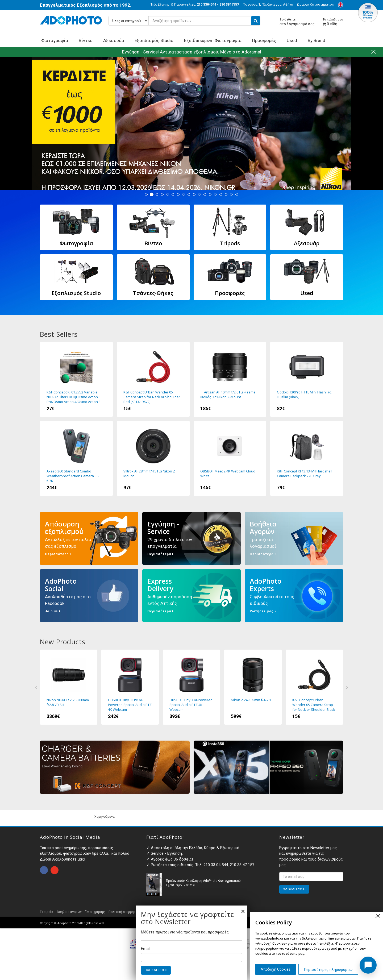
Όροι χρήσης (95, 912)
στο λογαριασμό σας (297, 22)
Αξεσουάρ (114, 40)
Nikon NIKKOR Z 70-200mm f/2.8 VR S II (69, 687)
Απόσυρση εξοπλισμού (89, 538)
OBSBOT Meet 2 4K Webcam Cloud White (230, 458)
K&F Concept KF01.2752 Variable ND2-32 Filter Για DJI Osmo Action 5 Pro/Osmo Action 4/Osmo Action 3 (76, 379)
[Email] (191, 957)
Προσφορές (264, 40)
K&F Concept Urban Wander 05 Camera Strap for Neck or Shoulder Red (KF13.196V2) (153, 379)
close (378, 916)
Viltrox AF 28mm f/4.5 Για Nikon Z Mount (153, 458)
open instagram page (55, 870)
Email (146, 949)
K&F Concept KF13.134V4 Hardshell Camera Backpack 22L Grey (307, 458)
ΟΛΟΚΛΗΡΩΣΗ (156, 970)
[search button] (256, 21)
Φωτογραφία (55, 40)
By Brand (317, 40)
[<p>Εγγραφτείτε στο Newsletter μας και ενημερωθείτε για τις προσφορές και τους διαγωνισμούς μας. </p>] (311, 877)
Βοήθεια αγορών (69, 912)
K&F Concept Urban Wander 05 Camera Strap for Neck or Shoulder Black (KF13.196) (314, 687)
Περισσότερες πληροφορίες (328, 970)
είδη (333, 22)
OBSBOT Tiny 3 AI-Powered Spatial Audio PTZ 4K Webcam (191, 687)
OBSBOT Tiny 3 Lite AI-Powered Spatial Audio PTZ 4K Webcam (130, 687)
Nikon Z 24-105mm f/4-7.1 (253, 687)
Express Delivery (191, 596)
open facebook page (44, 870)
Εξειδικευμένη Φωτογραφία (213, 40)
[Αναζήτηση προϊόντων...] (184, 21)
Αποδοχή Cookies (276, 969)
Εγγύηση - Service (191, 538)
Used (292, 40)
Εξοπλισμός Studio (154, 40)
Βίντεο (86, 40)
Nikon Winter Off (191, 123)
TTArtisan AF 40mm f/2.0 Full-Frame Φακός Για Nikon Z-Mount (230, 379)
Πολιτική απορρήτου (124, 912)
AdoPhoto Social (89, 596)
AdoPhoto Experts (294, 596)
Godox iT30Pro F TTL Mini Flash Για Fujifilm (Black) (307, 379)
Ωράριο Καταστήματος (315, 4)
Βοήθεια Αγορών (294, 538)
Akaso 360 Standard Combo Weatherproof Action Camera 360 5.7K (76, 458)
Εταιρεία (47, 912)
